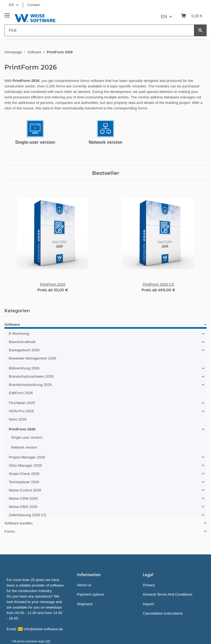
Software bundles (19, 523)
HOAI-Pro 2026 (21, 411)
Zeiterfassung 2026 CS (27, 515)
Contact (34, 5)
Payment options (91, 594)
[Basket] (192, 16)
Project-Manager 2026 (27, 457)
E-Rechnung (19, 334)
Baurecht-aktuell (22, 342)
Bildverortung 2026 (24, 368)
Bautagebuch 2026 (24, 350)
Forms (10, 531)
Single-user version (35, 142)
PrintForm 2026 (22, 429)
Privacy (149, 585)
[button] (105, 325)
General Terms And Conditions (168, 594)
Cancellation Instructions (163, 613)
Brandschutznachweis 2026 (31, 376)
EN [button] (11, 5)
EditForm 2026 (21, 393)
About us (84, 585)
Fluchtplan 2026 (22, 403)
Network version (105, 142)
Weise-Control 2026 (25, 490)
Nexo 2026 (18, 419)
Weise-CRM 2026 (23, 498)
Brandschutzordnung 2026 (30, 385)
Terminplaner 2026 (24, 482)
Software (12, 324)
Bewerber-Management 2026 (33, 358)
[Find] (99, 30)
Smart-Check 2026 (24, 474)
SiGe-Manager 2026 (25, 465)
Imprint (148, 604)
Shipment (85, 604)
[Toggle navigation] (7, 13)
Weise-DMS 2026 (23, 507)
